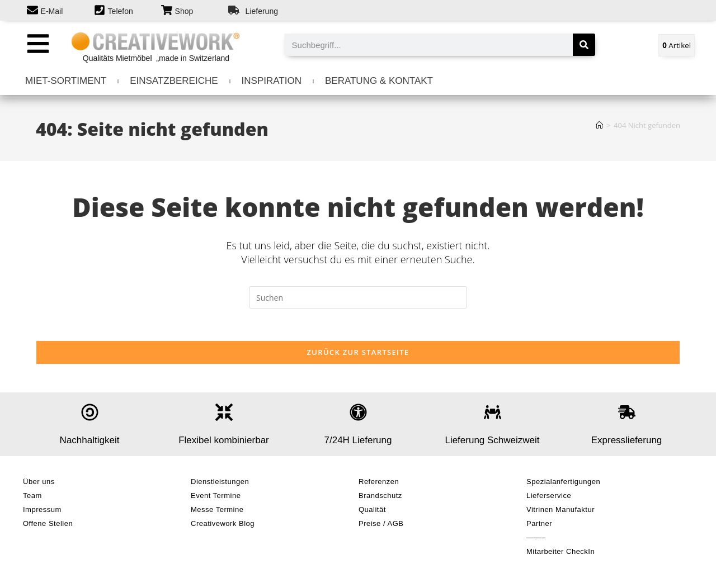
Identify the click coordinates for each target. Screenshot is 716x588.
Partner (539, 525)
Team (32, 497)
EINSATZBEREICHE (174, 81)
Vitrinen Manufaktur (560, 511)
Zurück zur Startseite (358, 354)
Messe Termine (217, 511)
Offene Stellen (48, 525)
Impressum (42, 511)
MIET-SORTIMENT (66, 81)
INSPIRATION (272, 81)
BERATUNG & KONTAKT (379, 81)
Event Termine (216, 497)
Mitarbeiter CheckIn (560, 553)
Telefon (121, 11)
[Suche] (584, 45)
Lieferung (262, 11)
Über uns (39, 483)
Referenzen (379, 483)
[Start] (599, 125)
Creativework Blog (223, 525)
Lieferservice (549, 497)
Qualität (372, 511)
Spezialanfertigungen (563, 483)
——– (536, 539)
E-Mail (52, 11)
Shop (184, 11)
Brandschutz (380, 497)
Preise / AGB (381, 525)
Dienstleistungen (220, 483)
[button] (38, 43)
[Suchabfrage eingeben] (358, 297)
